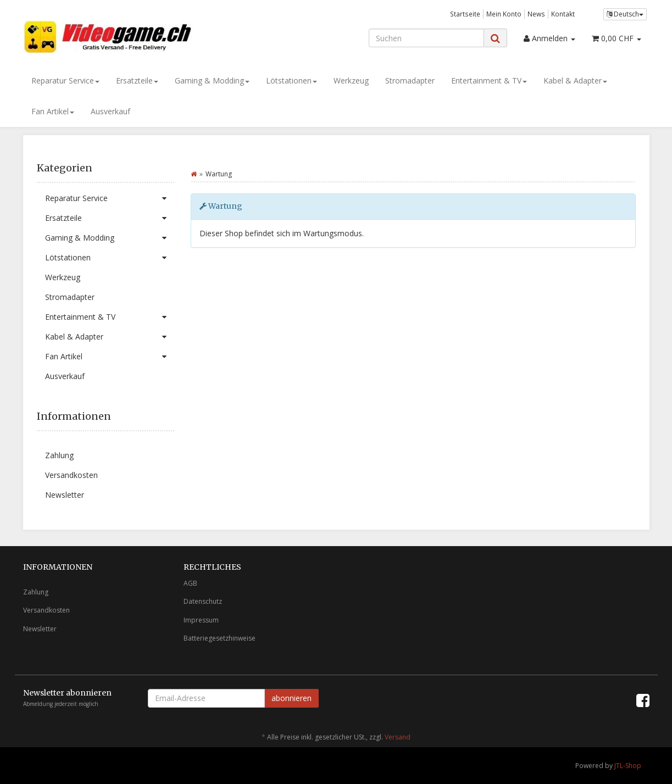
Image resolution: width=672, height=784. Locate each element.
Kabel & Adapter (575, 80)
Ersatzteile (137, 80)
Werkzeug (351, 80)
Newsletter (65, 495)
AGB (190, 583)
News (536, 14)
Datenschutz (203, 601)
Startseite (465, 14)
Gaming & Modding (212, 80)
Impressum (201, 620)
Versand (398, 737)
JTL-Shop (628, 766)
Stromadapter (410, 80)
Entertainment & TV (489, 80)
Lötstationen (291, 80)
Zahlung (59, 455)
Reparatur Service (65, 80)
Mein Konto (504, 14)
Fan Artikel (53, 111)
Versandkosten (71, 475)
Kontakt (563, 14)
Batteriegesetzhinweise (220, 638)
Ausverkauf (110, 111)
